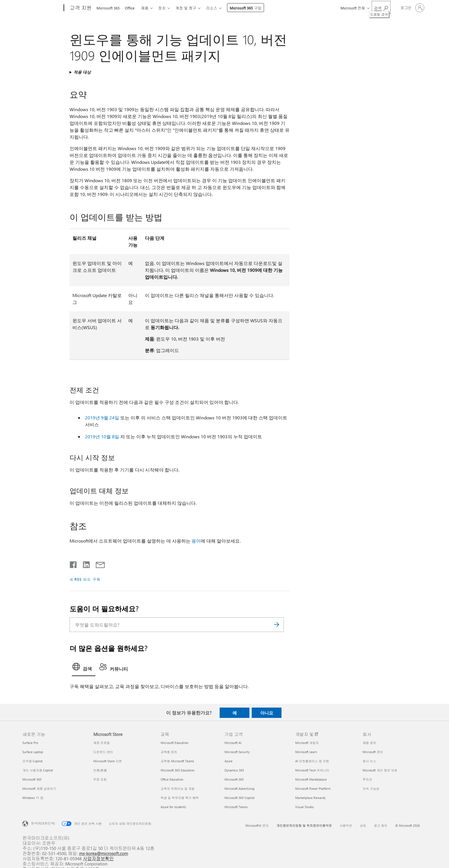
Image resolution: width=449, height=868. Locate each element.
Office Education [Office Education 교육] (172, 779)
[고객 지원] (80, 8)
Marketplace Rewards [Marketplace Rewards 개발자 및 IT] (310, 798)
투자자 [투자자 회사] (367, 779)
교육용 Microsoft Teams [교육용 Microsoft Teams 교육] (177, 761)
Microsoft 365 (108, 8)
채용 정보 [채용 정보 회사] (369, 743)
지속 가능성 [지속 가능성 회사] (371, 789)
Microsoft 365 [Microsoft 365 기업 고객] (234, 779)
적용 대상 (82, 72)
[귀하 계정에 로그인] (412, 8)
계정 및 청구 (190, 8)
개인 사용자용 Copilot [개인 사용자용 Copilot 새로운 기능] (38, 770)
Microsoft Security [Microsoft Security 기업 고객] (237, 752)
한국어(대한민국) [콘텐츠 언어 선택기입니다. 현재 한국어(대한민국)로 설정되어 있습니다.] (43, 823)
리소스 (217, 8)
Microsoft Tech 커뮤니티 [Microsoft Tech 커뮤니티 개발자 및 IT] (312, 770)
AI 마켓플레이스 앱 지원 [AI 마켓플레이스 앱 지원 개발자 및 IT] (312, 761)
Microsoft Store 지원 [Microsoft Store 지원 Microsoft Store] (108, 761)
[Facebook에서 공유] (74, 563)
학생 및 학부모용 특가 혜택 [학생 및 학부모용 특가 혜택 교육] (180, 798)
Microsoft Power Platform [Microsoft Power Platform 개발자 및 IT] (313, 789)
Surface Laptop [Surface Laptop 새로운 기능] (33, 752)
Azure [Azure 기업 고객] (229, 761)
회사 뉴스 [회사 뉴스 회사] (369, 761)
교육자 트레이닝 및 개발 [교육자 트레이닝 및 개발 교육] (178, 789)
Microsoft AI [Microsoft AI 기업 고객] (233, 743)
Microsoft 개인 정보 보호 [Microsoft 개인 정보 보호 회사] (380, 770)
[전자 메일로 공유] (98, 563)
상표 (363, 825)
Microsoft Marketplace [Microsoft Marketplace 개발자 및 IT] (311, 779)
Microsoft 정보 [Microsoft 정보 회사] (373, 752)
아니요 (267, 713)
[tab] (84, 668)
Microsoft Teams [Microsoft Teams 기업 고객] (236, 807)
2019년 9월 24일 (102, 418)
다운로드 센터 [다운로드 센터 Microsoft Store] (103, 752)
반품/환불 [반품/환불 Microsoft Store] (100, 770)
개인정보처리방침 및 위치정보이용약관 (304, 825)
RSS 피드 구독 (87, 579)
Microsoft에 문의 (257, 825)
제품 (147, 8)
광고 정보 (381, 825)
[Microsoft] (42, 8)
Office (131, 8)
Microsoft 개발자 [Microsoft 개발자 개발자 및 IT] (307, 743)
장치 (165, 8)
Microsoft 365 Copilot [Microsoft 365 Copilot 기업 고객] (240, 798)
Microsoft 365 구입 (251, 8)
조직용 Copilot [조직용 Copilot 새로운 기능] (33, 761)
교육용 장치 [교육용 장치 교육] (169, 752)
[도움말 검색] (381, 7)
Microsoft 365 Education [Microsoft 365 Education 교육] (178, 770)
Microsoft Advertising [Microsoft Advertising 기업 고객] (239, 789)
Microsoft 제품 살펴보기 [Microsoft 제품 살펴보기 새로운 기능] (39, 789)
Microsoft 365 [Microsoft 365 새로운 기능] (32, 779)
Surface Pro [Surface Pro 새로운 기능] (30, 743)
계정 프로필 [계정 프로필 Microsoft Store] (102, 743)
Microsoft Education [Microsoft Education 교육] (175, 743)
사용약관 (346, 825)
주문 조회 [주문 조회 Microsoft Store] (100, 779)
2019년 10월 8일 (102, 436)
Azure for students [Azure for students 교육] (173, 807)
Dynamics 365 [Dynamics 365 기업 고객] (234, 770)
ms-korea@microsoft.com (104, 853)
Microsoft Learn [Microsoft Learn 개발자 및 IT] (306, 752)
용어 (196, 541)
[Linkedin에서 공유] (84, 563)
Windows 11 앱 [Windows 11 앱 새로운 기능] (33, 798)
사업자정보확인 (98, 858)
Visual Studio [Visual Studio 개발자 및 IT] (304, 807)
